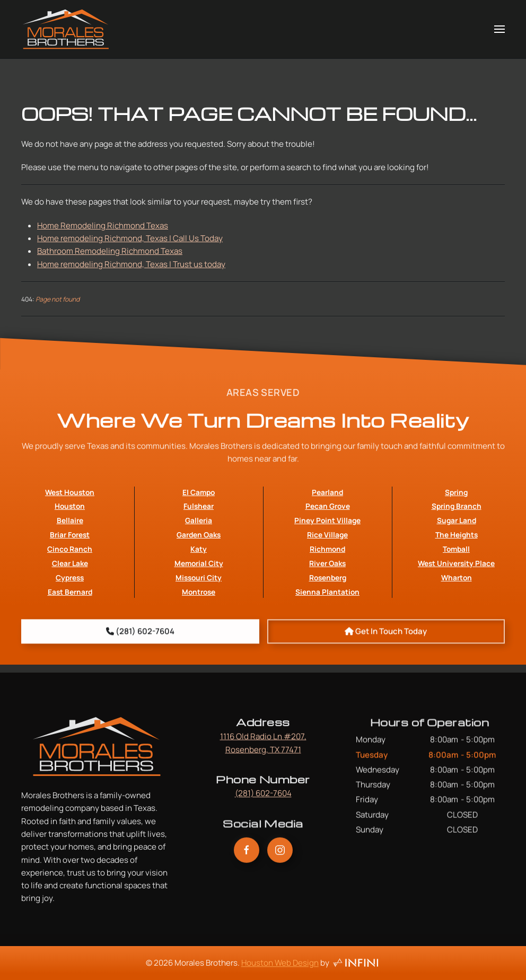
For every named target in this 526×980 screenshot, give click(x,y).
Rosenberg (328, 605)
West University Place (456, 591)
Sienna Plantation (327, 619)
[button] (499, 29)
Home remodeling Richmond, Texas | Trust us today (131, 264)
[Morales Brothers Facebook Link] (247, 857)
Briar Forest (70, 562)
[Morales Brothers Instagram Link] (280, 857)
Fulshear (199, 533)
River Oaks (327, 591)
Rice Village (327, 562)
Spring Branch (457, 533)
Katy (199, 576)
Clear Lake (70, 591)
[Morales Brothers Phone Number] (140, 637)
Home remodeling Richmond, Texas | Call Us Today (130, 238)
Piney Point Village (327, 548)
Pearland (327, 519)
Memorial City (199, 591)
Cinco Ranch (70, 576)
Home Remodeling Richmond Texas (103, 226)
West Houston (70, 519)
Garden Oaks (199, 562)
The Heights (457, 562)
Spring (456, 519)
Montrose (199, 619)
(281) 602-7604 (263, 796)
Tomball (456, 576)
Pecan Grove (328, 533)
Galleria (199, 548)
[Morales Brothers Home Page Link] (97, 761)
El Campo (199, 519)
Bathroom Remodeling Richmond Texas (110, 251)
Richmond (327, 576)
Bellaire (70, 548)
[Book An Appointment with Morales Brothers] (386, 637)
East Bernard (70, 619)
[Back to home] (66, 29)
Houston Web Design (280, 966)
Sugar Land (457, 548)
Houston (70, 533)
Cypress (70, 605)
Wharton (457, 605)
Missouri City (199, 605)
